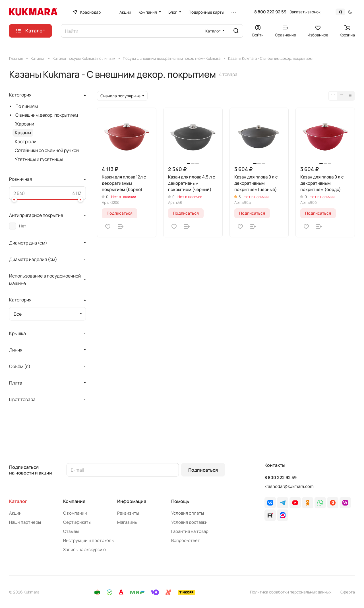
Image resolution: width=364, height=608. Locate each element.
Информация (132, 501)
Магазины (127, 522)
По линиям (27, 106)
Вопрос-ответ (186, 540)
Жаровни (24, 124)
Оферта (348, 592)
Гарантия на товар (190, 531)
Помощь (180, 501)
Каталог (18, 501)
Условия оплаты (188, 513)
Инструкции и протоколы (89, 540)
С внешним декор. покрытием (47, 115)
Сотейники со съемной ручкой (47, 150)
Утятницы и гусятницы (39, 159)
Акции (15, 513)
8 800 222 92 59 (270, 12)
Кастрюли (26, 141)
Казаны (23, 133)
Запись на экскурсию (84, 550)
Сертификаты (77, 522)
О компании (75, 513)
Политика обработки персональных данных (291, 592)
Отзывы (71, 531)
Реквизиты (128, 513)
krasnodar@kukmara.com (289, 486)
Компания (74, 501)
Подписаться (203, 470)
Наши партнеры (25, 522)
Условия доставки (189, 522)
